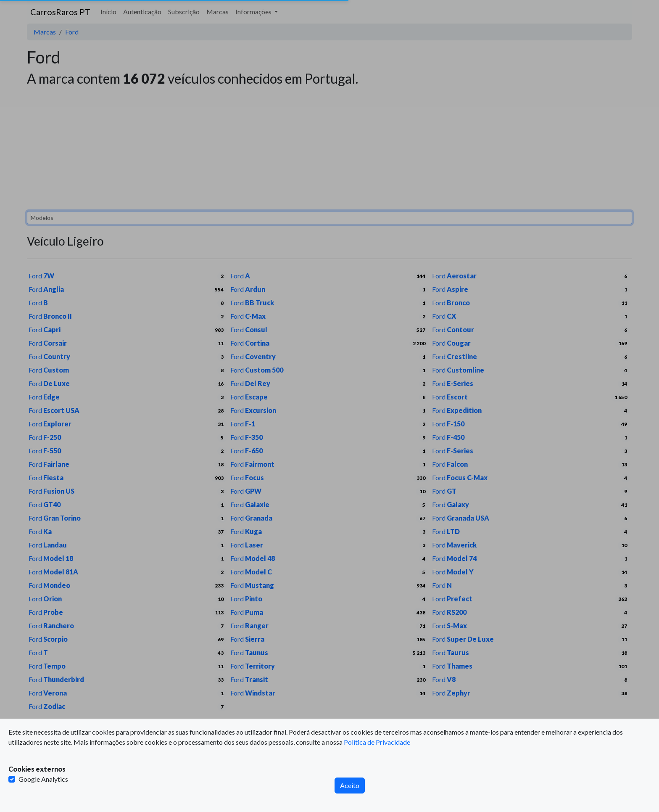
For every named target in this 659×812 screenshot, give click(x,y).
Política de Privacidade (377, 742)
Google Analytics (43, 779)
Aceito (350, 785)
